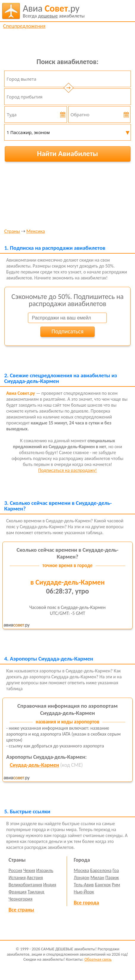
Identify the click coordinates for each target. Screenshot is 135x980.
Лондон (82, 878)
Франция (18, 892)
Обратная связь (98, 959)
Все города (86, 903)
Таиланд (36, 892)
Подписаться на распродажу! (67, 470)
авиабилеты (54, 11)
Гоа (116, 870)
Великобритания (25, 885)
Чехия (29, 870)
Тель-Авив (84, 885)
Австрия (35, 878)
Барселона (101, 870)
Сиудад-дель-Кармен (34, 765)
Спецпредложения (24, 26)
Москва (82, 870)
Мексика (36, 232)
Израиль (45, 870)
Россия (15, 870)
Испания (17, 878)
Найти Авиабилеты (68, 153)
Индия (50, 885)
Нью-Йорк (84, 892)
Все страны (21, 910)
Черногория (21, 899)
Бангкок (103, 885)
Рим (116, 885)
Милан (97, 878)
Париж (112, 878)
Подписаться (68, 331)
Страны (12, 232)
